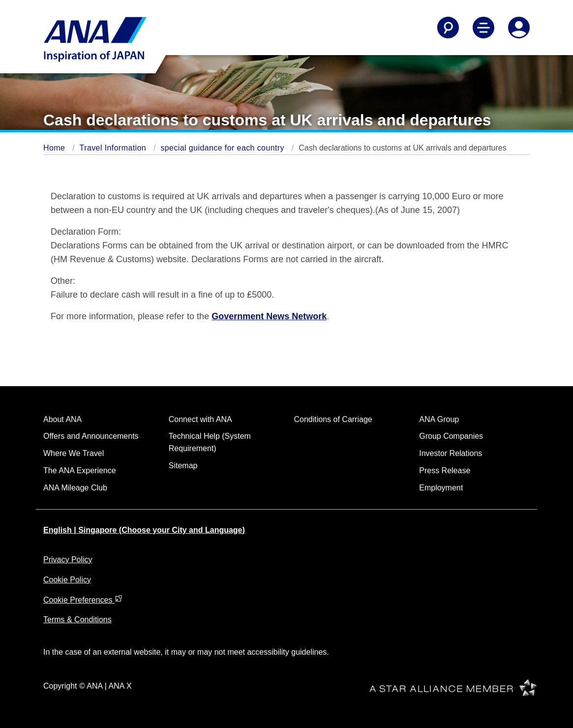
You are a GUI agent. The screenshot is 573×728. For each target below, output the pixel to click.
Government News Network (269, 316)
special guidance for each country (223, 148)
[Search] (448, 28)
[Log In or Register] (519, 28)
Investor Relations (451, 453)
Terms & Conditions (77, 620)
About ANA (62, 419)
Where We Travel (74, 453)
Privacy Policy (68, 560)
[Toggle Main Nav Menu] (483, 28)
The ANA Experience (80, 470)
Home (55, 148)
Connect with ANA (200, 419)
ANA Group (439, 419)
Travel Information (114, 148)
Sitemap (183, 466)
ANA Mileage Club (75, 488)
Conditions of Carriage (333, 419)
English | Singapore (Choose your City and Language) (144, 530)
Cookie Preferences (83, 600)
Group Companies (451, 436)
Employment (441, 488)
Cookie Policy (67, 580)
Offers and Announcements (91, 436)
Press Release (445, 470)
